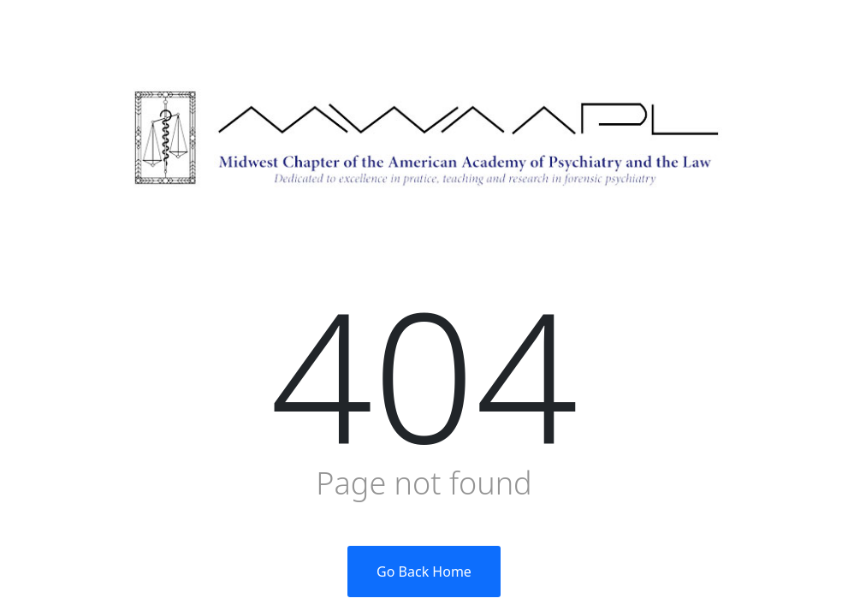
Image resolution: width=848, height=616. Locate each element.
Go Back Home (424, 572)
